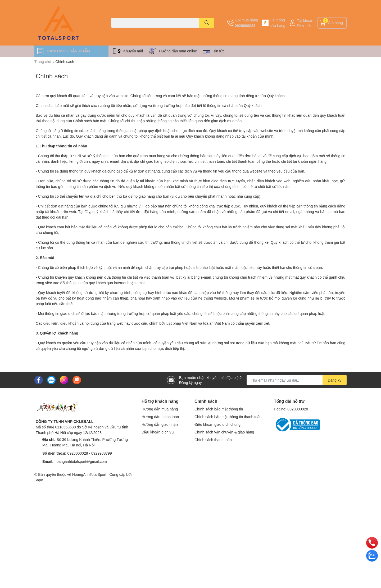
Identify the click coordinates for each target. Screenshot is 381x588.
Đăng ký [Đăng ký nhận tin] (335, 380)
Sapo (39, 480)
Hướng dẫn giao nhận (160, 424)
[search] (207, 23)
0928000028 (245, 26)
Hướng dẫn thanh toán (160, 417)
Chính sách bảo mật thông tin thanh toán (228, 417)
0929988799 (102, 453)
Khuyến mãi (133, 51)
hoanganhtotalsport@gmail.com (81, 461)
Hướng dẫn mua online (178, 51)
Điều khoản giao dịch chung (217, 424)
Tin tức (219, 51)
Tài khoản (305, 21)
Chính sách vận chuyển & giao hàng (224, 432)
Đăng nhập (304, 25)
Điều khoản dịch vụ (158, 432)
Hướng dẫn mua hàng (160, 409)
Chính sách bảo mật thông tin (219, 409)
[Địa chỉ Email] (297, 380)
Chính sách (52, 76)
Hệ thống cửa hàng (277, 23)
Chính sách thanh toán (213, 440)
